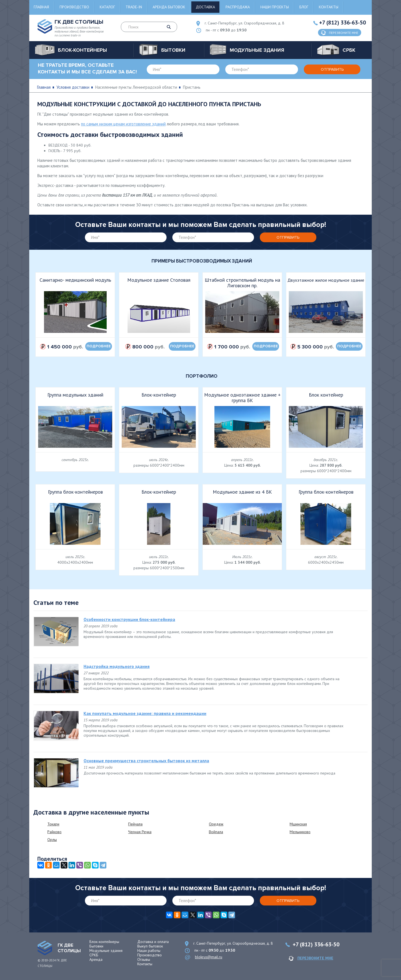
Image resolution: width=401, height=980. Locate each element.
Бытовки (96, 946)
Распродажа (238, 7)
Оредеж (216, 824)
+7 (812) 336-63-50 (343, 23)
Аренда (96, 959)
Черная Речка (140, 832)
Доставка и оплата (153, 942)
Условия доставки (73, 87)
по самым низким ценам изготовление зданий (123, 124)
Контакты (329, 7)
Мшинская (298, 824)
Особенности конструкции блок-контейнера (129, 619)
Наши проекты (275, 7)
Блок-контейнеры (104, 942)
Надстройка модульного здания (117, 666)
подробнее (99, 346)
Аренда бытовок (169, 7)
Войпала (216, 832)
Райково (54, 832)
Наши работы (149, 951)
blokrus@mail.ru (209, 957)
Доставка (205, 7)
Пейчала (135, 824)
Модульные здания (106, 951)
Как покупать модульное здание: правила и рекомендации (145, 713)
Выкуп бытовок (150, 946)
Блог (304, 7)
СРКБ (94, 955)
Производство (74, 7)
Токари (53, 824)
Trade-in (134, 7)
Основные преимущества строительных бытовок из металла (146, 761)
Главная (41, 7)
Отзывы (144, 959)
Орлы (52, 840)
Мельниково (300, 832)
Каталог (107, 7)
